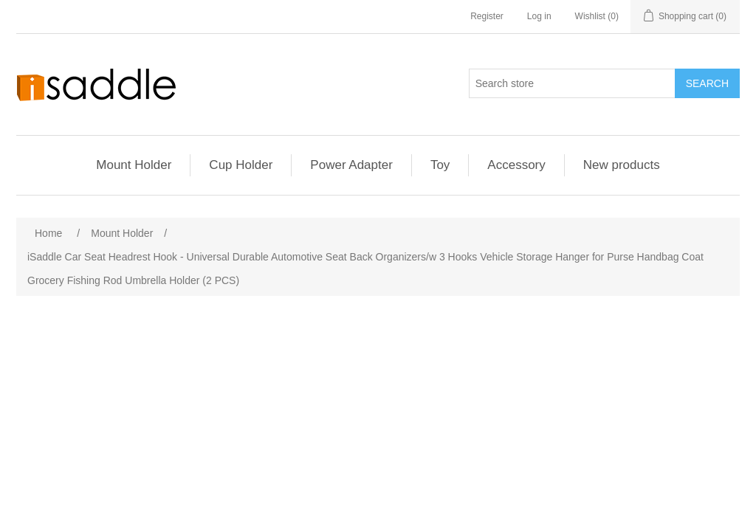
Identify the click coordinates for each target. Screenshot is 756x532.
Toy (440, 165)
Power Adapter (351, 165)
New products (622, 165)
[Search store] (572, 83)
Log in (539, 16)
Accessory (516, 165)
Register (487, 16)
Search (707, 83)
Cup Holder (241, 165)
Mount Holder (134, 165)
